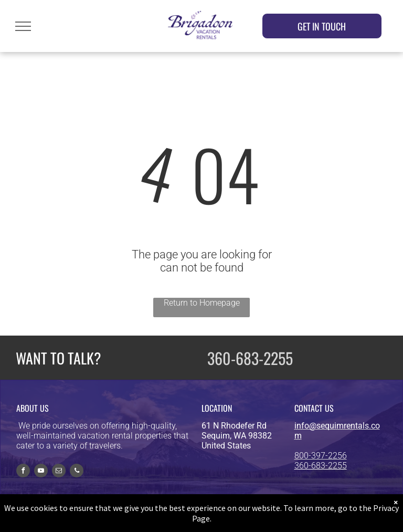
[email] (59, 472)
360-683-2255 (250, 358)
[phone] (77, 472)
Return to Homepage (202, 303)
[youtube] (41, 472)
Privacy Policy (297, 519)
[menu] (23, 26)
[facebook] (23, 472)
